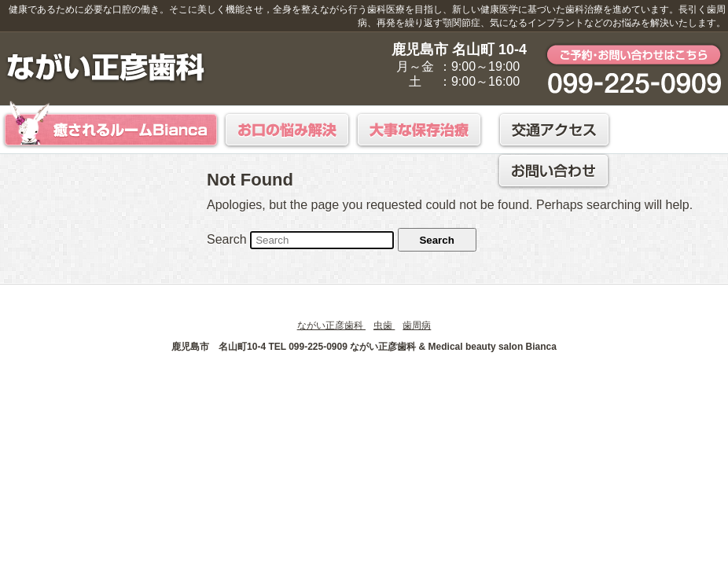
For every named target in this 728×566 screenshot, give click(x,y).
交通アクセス (554, 130)
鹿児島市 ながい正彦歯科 (106, 68)
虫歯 (384, 325)
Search (227, 239)
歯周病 (417, 325)
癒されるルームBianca (111, 124)
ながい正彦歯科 (331, 325)
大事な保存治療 (420, 130)
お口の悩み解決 (288, 130)
